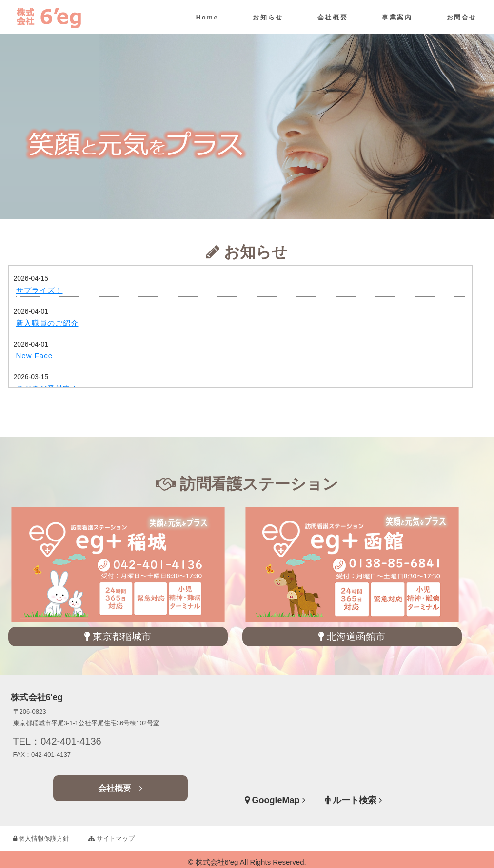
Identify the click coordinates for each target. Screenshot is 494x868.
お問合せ (462, 17)
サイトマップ (111, 839)
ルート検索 (354, 790)
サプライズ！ (40, 290)
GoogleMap (290, 790)
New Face (35, 356)
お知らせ (268, 17)
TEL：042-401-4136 (69, 742)
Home (207, 17)
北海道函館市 (352, 637)
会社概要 (333, 17)
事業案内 (397, 17)
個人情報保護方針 (41, 839)
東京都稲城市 (118, 637)
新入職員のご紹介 (47, 323)
